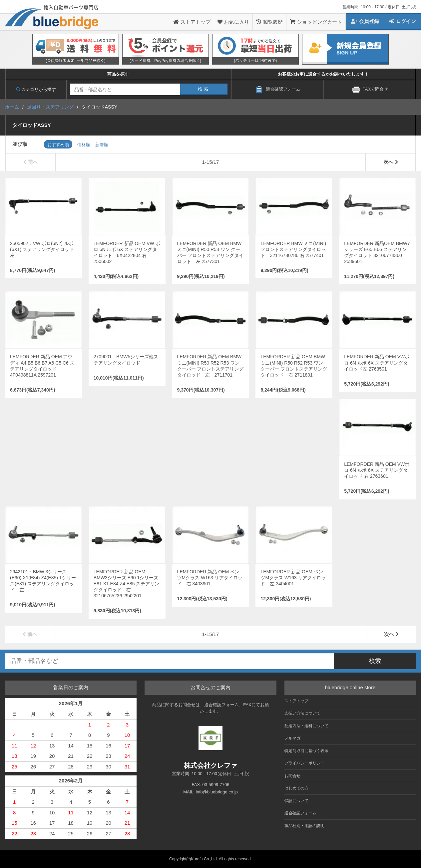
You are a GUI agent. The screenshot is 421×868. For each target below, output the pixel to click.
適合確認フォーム (300, 813)
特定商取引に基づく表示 (306, 751)
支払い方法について (302, 713)
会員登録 (365, 21)
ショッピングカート (316, 22)
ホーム (12, 107)
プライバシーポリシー (304, 763)
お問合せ (292, 776)
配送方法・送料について (306, 726)
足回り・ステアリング (50, 107)
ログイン (403, 21)
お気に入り (233, 22)
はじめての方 (296, 788)
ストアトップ (192, 22)
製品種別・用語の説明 (304, 826)
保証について (296, 801)
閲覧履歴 (269, 22)
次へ (391, 162)
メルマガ (292, 738)
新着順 (102, 145)
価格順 (84, 145)
